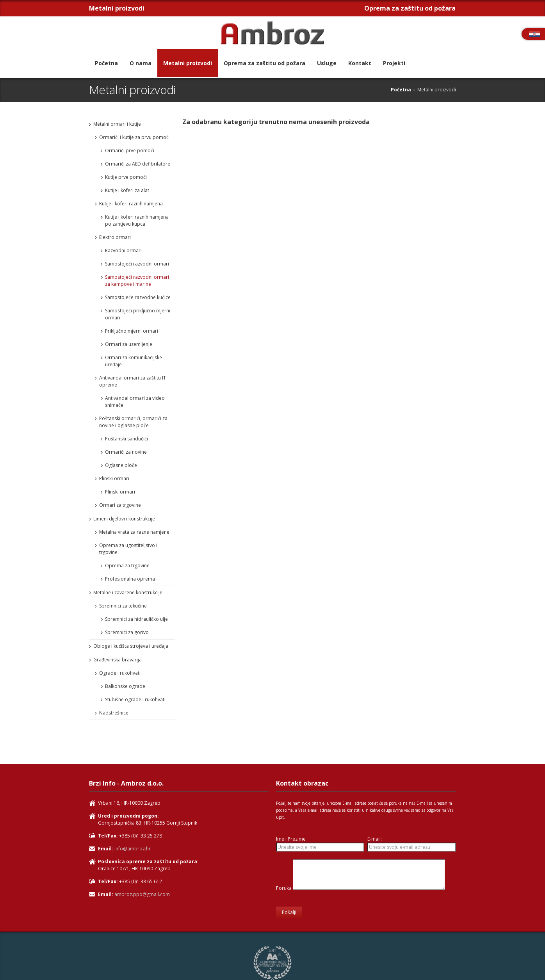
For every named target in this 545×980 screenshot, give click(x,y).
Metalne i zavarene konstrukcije (128, 592)
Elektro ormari (115, 237)
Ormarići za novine (126, 452)
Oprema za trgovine (127, 566)
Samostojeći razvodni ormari (137, 264)
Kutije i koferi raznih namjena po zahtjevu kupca (137, 220)
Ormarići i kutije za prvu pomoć (134, 137)
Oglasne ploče (121, 465)
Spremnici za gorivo (127, 632)
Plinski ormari (114, 478)
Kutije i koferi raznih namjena (131, 204)
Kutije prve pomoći (126, 177)
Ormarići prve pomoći (130, 151)
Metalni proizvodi (188, 63)
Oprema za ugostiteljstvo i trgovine (128, 549)
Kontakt (360, 63)
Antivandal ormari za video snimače (135, 402)
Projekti (394, 63)
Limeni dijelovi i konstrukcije (124, 519)
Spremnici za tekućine (123, 606)
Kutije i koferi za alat (127, 190)
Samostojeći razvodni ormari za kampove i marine (137, 281)
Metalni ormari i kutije (117, 124)
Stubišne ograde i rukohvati (135, 699)
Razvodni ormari (123, 250)
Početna (106, 63)
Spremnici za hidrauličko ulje (136, 619)
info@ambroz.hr (133, 849)
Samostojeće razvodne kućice (138, 297)
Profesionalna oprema (130, 579)
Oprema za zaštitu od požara (264, 63)
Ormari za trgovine (120, 505)
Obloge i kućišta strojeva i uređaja (131, 646)
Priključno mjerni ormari (132, 331)
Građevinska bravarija (118, 660)
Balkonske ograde (125, 686)
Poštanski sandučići (126, 439)
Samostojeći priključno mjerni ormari (138, 314)
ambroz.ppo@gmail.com (142, 894)
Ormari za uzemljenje (129, 344)
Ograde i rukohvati (120, 673)
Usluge (327, 63)
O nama (141, 63)
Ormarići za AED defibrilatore (138, 164)
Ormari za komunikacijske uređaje (134, 361)
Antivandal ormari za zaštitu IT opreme (133, 381)
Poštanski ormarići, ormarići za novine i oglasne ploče (133, 422)
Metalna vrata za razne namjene (134, 532)
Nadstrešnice (114, 713)
